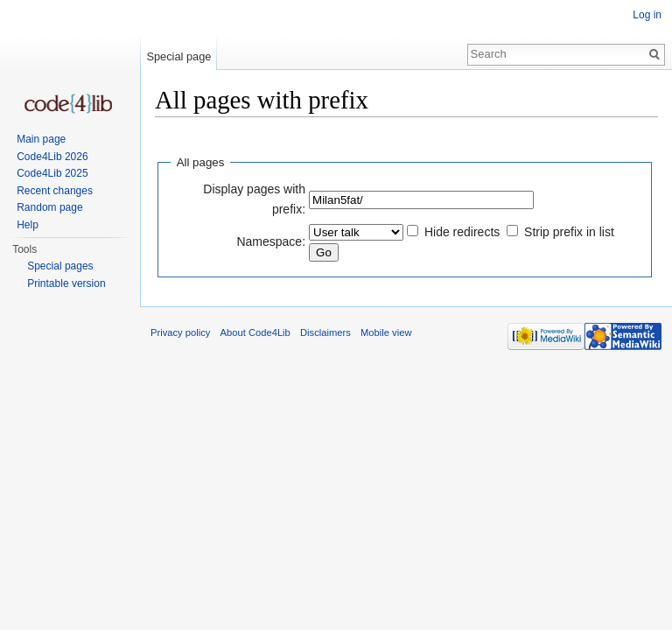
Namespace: (271, 241)
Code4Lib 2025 (52, 173)
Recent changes (55, 191)
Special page (178, 56)
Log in (647, 15)
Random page (49, 207)
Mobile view (386, 332)
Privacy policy (180, 332)
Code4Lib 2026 (52, 157)
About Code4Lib (255, 332)
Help (28, 225)
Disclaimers (325, 332)
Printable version (66, 283)
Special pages (60, 266)
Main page (41, 139)
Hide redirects (462, 232)
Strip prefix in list (569, 232)
